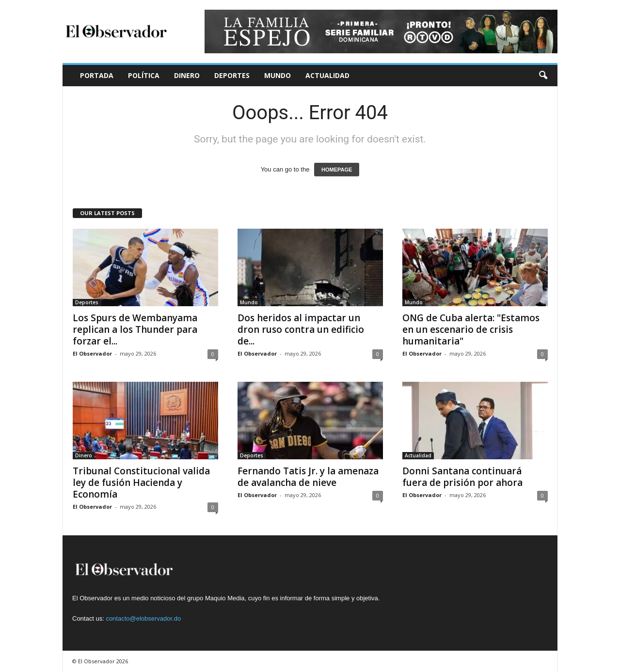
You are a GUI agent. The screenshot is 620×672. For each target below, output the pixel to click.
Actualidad (327, 75)
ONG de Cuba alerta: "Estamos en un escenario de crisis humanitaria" (471, 329)
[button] (543, 76)
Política (144, 75)
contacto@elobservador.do (143, 618)
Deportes (232, 75)
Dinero (187, 75)
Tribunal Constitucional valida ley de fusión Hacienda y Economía (141, 483)
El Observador (92, 353)
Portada (97, 75)
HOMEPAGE (337, 170)
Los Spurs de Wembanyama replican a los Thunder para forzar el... (135, 329)
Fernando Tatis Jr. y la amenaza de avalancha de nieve (308, 477)
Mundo (278, 75)
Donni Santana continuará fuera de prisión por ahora (462, 477)
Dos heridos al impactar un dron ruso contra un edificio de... (301, 329)
